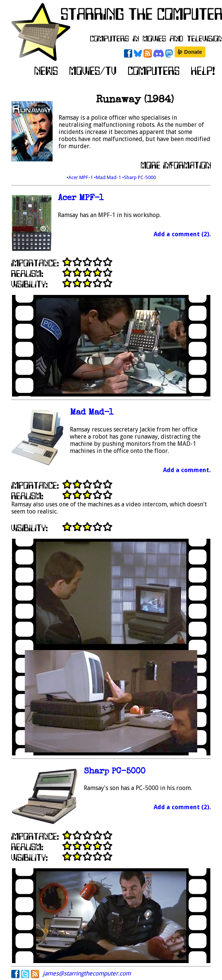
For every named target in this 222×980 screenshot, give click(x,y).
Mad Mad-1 (92, 413)
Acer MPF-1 (81, 198)
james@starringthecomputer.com (87, 973)
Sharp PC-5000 (115, 772)
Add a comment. (187, 470)
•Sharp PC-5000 (139, 177)
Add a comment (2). (182, 234)
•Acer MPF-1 (80, 177)
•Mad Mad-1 (108, 177)
